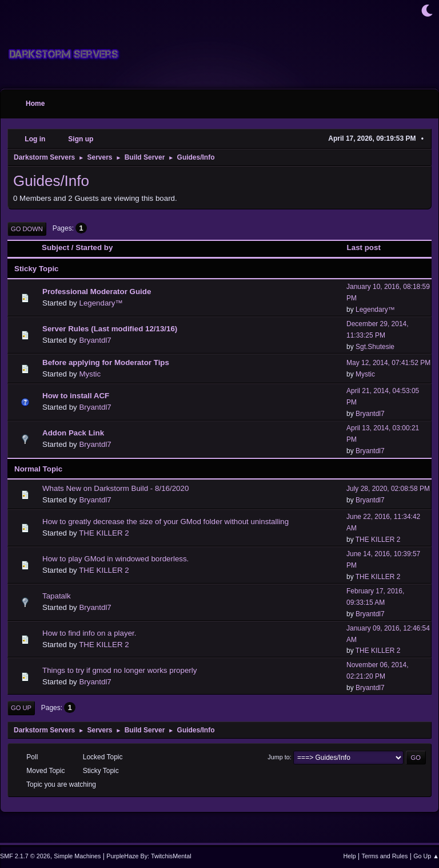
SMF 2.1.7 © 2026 (25, 856)
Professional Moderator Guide (97, 292)
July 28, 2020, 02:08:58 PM (388, 489)
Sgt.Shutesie (375, 347)
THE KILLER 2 (104, 533)
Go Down (27, 229)
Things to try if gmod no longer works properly (119, 670)
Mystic (90, 374)
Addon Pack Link (73, 433)
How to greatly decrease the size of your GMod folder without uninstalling (165, 522)
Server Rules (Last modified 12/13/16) (110, 329)
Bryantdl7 (95, 340)
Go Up (21, 708)
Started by (94, 247)
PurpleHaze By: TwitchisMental (149, 856)
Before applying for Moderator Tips (106, 362)
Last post (369, 247)
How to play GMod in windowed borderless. (115, 559)
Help (350, 856)
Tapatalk (57, 596)
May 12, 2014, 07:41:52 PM (388, 363)
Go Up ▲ (426, 856)
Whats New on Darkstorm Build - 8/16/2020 (115, 488)
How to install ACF (76, 396)
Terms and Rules (385, 856)
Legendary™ (101, 303)
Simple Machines (77, 856)
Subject (55, 247)
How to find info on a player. (89, 633)
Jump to (278, 757)
